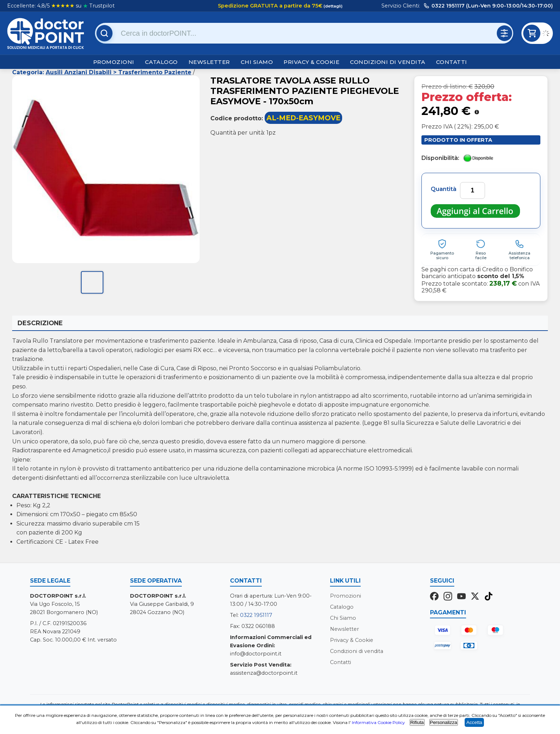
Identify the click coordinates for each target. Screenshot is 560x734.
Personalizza (444, 722)
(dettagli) (332, 6)
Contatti (452, 62)
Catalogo (161, 62)
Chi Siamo (257, 62)
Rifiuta (417, 722)
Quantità (444, 189)
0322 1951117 (256, 615)
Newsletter (209, 62)
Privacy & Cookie (311, 62)
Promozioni (114, 62)
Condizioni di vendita (388, 62)
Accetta (474, 722)
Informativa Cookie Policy (378, 722)
